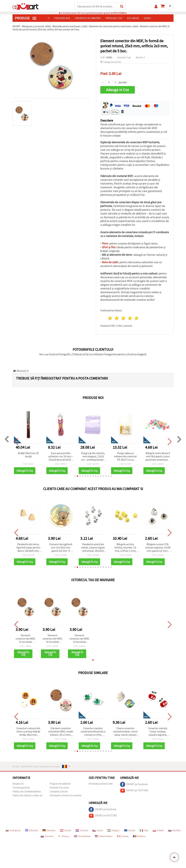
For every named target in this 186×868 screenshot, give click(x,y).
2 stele (117, 318)
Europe (130, 830)
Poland (158, 830)
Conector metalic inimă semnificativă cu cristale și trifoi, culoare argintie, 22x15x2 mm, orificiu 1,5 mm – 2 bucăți (93, 732)
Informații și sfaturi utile (101, 784)
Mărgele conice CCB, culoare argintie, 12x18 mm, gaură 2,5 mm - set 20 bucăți (158, 548)
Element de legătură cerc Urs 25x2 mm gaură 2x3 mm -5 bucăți (61, 548)
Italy (144, 830)
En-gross (133, 18)
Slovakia (174, 830)
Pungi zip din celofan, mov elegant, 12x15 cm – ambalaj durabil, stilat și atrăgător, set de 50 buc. (107, 457)
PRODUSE (26, 18)
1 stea (110, 318)
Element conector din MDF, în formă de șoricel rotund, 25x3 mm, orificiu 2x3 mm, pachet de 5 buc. (26, 639)
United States (104, 836)
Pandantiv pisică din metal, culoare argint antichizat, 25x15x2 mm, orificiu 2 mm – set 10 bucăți (93, 548)
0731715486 (119, 13)
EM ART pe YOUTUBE (134, 791)
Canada (123, 836)
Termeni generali (21, 788)
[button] (75, 476)
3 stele (123, 318)
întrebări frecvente (59, 788)
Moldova (139, 836)
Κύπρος (64, 836)
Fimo (105, 243)
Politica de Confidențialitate (27, 791)
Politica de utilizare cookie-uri (27, 795)
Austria (66, 830)
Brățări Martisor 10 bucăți (42, 455)
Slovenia (47, 836)
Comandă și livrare (59, 791)
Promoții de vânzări (88, 18)
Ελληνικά (31, 830)
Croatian (82, 830)
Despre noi (18, 784)
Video (147, 18)
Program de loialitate (60, 784)
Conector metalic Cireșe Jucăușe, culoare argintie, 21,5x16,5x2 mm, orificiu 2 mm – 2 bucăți (158, 732)
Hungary (113, 830)
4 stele (130, 318)
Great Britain (82, 836)
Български (13, 830)
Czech (98, 830)
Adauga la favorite (111, 62)
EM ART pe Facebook (134, 784)
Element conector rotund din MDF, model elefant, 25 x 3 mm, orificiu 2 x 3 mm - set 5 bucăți (61, 732)
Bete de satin (110, 262)
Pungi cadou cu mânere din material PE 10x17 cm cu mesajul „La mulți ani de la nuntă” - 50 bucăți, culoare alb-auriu (139, 457)
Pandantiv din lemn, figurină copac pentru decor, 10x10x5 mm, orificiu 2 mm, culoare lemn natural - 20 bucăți (28, 548)
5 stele (137, 318)
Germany (49, 830)
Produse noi (62, 18)
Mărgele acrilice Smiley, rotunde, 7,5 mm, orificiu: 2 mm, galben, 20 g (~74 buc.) (125, 548)
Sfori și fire (109, 247)
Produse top (114, 18)
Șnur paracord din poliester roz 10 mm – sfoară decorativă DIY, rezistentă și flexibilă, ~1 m (74, 457)
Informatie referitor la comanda (65, 795)
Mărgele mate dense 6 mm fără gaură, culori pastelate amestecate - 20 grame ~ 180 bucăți (171, 457)
